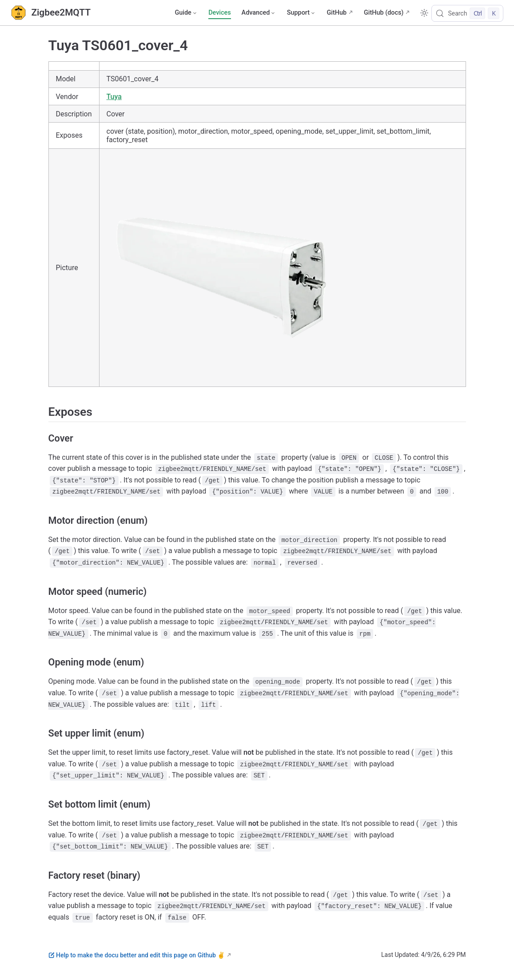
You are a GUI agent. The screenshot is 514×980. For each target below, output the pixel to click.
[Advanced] (259, 13)
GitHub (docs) (384, 13)
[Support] (302, 13)
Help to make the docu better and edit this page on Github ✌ (137, 955)
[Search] (467, 13)
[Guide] (186, 13)
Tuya (114, 97)
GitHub (337, 13)
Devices (219, 13)
